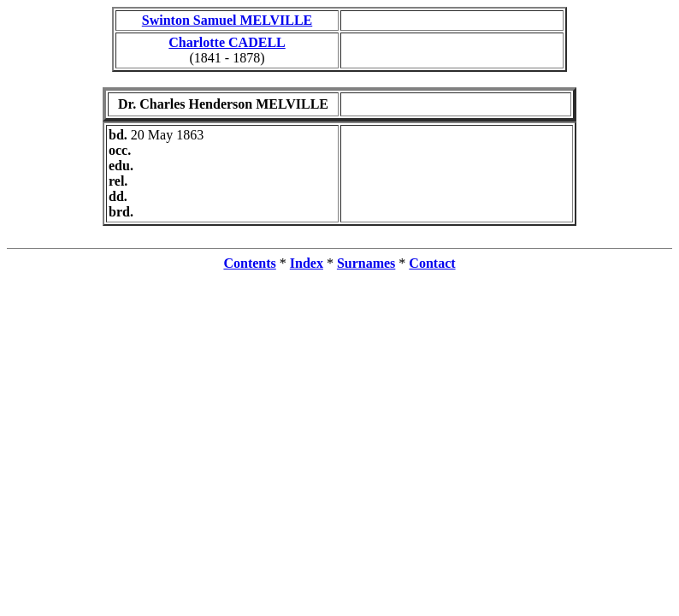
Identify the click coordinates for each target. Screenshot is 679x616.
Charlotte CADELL (227, 42)
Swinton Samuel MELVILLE (227, 20)
